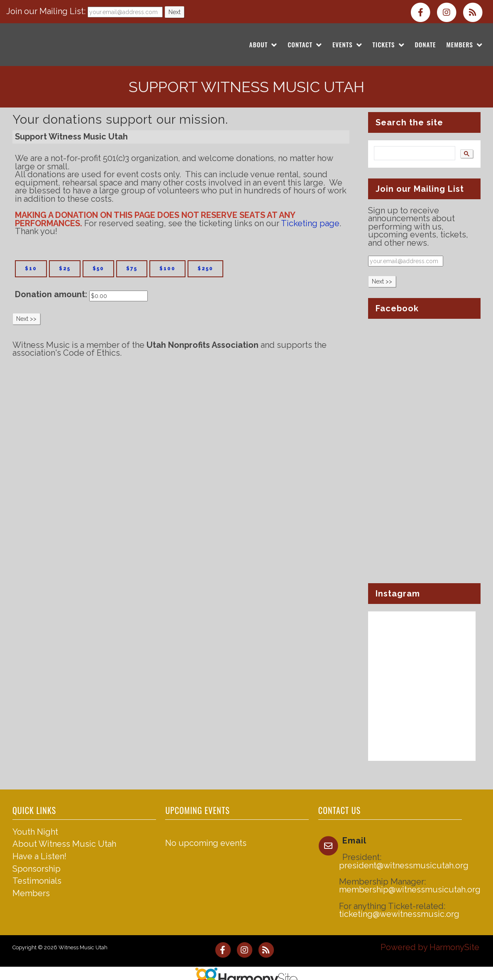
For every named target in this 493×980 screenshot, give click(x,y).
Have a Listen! (39, 856)
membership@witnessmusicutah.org (410, 890)
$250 (205, 269)
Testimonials (37, 881)
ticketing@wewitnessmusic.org (399, 914)
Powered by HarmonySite (430, 947)
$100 (167, 269)
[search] (414, 153)
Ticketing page (310, 223)
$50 (98, 269)
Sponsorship (37, 869)
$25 (65, 269)
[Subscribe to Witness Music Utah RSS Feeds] (475, 12)
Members (31, 893)
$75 (132, 269)
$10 (31, 269)
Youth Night (35, 832)
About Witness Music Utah (64, 844)
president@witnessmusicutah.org (404, 865)
